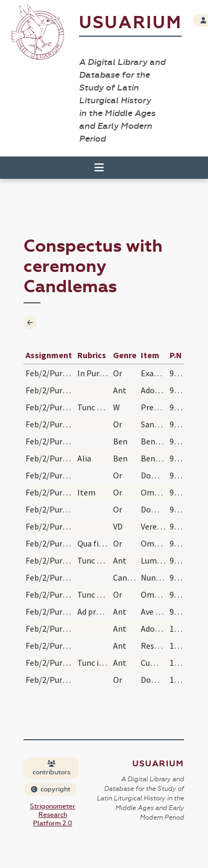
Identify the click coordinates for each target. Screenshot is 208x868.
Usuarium (130, 23)
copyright (51, 789)
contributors (51, 768)
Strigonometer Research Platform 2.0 (53, 815)
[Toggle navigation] (99, 168)
